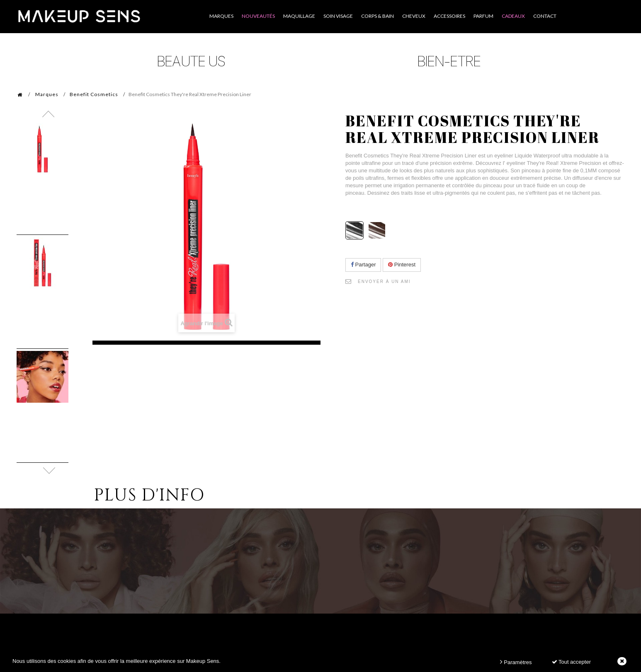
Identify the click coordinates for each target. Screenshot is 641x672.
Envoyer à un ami (384, 282)
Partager (363, 265)
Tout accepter (571, 662)
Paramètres (516, 662)
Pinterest (402, 265)
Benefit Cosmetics (94, 94)
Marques (47, 94)
